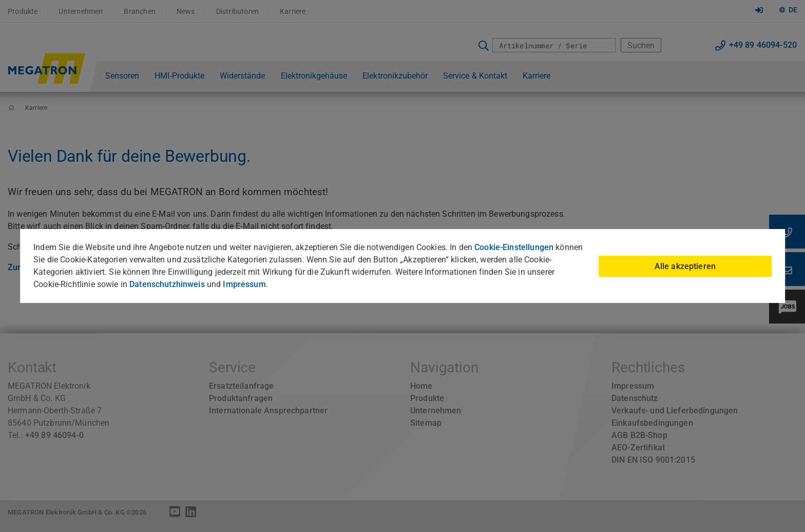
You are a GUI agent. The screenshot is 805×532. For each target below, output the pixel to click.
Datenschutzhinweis (167, 284)
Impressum (244, 284)
